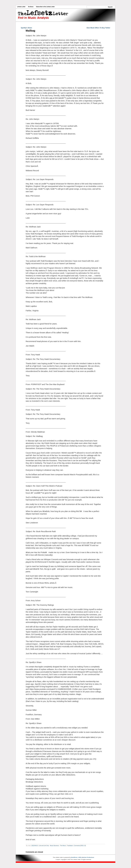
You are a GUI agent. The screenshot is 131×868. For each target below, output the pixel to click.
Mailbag (30, 31)
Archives (31, 7)
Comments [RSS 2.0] (80, 846)
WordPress (74, 857)
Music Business (54, 846)
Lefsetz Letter (21, 7)
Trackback (70, 846)
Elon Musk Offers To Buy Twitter (98, 28)
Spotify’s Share (26, 28)
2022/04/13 (35, 846)
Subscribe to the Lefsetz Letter (45, 7)
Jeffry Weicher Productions (86, 857)
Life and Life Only (44, 846)
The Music (63, 846)
